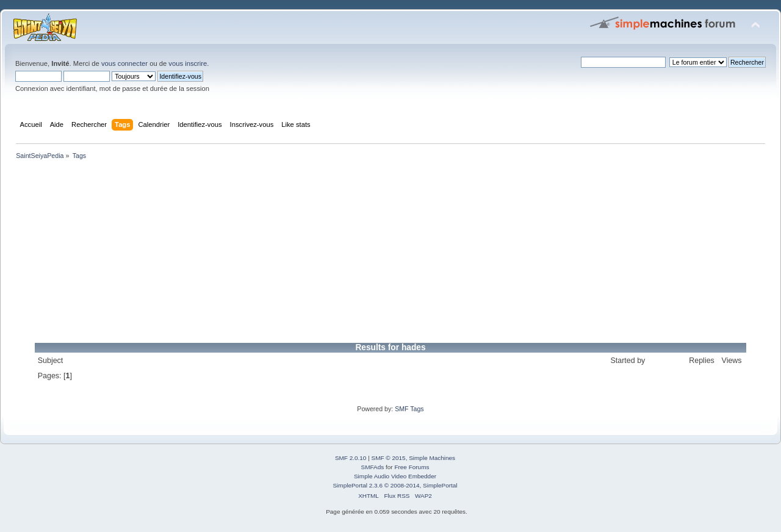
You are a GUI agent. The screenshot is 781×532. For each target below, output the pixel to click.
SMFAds (373, 467)
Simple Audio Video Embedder (395, 476)
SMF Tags (409, 409)
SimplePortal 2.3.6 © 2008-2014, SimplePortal (395, 485)
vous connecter (124, 63)
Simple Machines (432, 458)
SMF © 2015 (389, 458)
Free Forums (412, 467)
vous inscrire (188, 63)
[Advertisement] (378, 254)
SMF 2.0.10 (351, 458)
